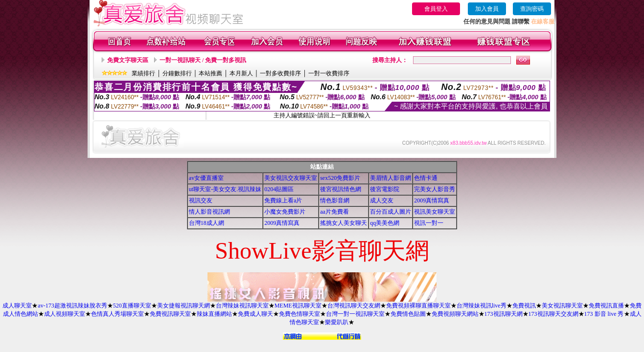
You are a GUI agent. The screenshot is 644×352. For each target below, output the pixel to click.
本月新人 (241, 73)
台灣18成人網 (207, 223)
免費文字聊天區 (128, 60)
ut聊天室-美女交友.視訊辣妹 (225, 189)
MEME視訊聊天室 (298, 306)
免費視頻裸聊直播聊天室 (418, 306)
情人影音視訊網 (209, 212)
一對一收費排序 (329, 73)
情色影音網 (335, 200)
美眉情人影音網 (391, 178)
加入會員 (487, 9)
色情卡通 (426, 178)
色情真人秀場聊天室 (117, 314)
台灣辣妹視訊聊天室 (242, 306)
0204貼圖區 (279, 189)
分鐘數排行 (177, 73)
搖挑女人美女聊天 (344, 223)
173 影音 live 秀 (604, 314)
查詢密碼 (532, 9)
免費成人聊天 (255, 314)
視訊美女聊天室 (435, 212)
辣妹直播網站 (214, 314)
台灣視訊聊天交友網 (354, 306)
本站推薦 (210, 73)
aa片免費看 (334, 212)
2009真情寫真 (432, 200)
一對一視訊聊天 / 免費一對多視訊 (203, 60)
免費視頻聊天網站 (455, 314)
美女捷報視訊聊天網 (184, 306)
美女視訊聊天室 (562, 306)
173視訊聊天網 (504, 314)
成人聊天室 (17, 306)
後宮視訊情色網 (341, 189)
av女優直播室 (206, 178)
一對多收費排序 (280, 73)
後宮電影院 (385, 189)
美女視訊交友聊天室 (291, 178)
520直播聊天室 (132, 306)
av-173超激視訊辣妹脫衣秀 (72, 306)
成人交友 (382, 200)
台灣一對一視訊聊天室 (355, 314)
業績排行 (143, 73)
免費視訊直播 (606, 306)
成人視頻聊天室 (65, 314)
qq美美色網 (385, 223)
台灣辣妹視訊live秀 (482, 306)
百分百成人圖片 (391, 212)
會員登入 (436, 9)
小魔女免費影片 (285, 212)
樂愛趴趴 (337, 322)
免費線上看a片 (283, 200)
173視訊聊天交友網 (553, 314)
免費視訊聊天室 (170, 314)
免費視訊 (524, 306)
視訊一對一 (429, 223)
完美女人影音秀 (435, 189)
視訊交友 (201, 200)
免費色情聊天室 (299, 314)
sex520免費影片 (340, 178)
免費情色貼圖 (408, 314)
